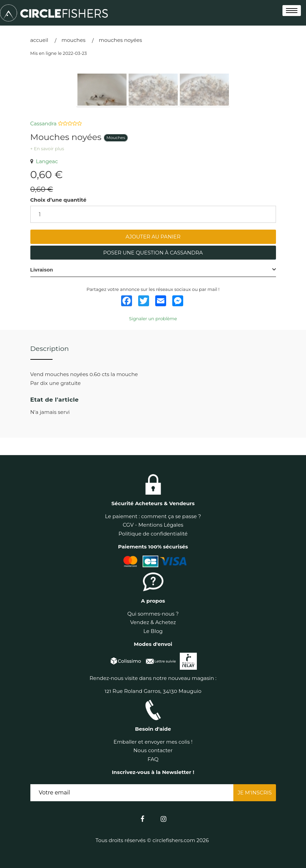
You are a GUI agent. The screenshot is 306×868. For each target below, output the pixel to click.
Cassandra (44, 123)
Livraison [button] (42, 270)
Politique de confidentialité (153, 534)
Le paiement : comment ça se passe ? (153, 516)
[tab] (153, 270)
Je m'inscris (254, 793)
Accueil (39, 40)
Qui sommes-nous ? (153, 614)
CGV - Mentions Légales (153, 525)
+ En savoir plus (47, 149)
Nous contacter (153, 750)
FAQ (153, 759)
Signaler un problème (153, 319)
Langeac (44, 161)
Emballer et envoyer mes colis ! (153, 742)
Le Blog (153, 631)
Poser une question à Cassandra (153, 253)
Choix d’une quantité (59, 200)
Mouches (73, 40)
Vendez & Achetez (153, 622)
